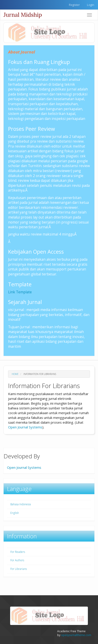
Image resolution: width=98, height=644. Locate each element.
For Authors (17, 560)
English (15, 513)
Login (91, 5)
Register (74, 5)
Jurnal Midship (23, 15)
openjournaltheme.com (76, 635)
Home (15, 374)
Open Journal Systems (25, 427)
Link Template (20, 292)
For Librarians (19, 569)
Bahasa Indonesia (21, 504)
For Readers (18, 552)
